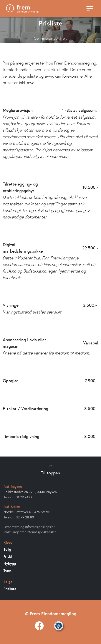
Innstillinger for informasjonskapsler (30, 532)
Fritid (8, 556)
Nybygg (10, 563)
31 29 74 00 (25, 497)
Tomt (7, 570)
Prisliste (10, 589)
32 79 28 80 (25, 517)
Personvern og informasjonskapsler (29, 527)
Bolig (7, 549)
